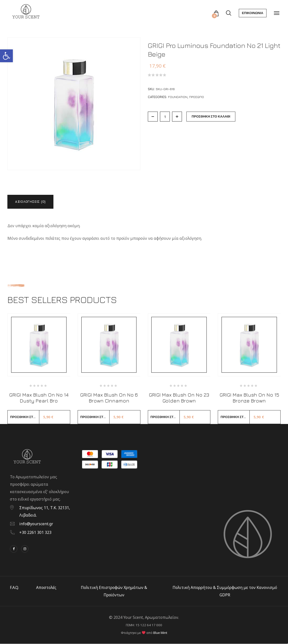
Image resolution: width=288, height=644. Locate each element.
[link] (6, 56)
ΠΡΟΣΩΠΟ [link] (197, 97)
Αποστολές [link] (46, 588)
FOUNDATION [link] (178, 97)
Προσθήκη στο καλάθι (211, 116)
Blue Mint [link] (160, 633)
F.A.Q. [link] (14, 588)
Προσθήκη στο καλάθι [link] (25, 417)
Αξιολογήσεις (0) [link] (31, 201)
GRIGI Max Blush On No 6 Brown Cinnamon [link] (109, 398)
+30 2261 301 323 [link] (35, 533)
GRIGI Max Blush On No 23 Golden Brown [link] (179, 398)
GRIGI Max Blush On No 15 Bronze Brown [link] (249, 398)
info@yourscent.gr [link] (36, 524)
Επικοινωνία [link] (253, 13)
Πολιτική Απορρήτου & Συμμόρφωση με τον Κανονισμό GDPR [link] (225, 591)
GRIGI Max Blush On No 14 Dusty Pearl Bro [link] (39, 398)
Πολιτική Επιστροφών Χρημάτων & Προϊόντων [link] (114, 591)
